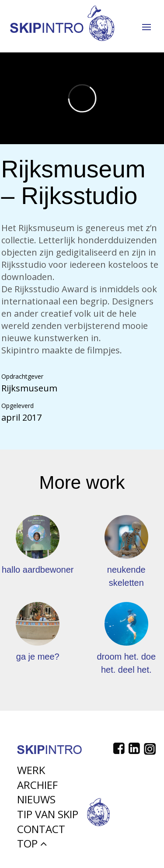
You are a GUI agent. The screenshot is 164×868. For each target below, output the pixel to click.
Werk (31, 773)
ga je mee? (38, 657)
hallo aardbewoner (38, 570)
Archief (37, 787)
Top (32, 846)
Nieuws (36, 802)
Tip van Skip (48, 817)
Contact (41, 832)
